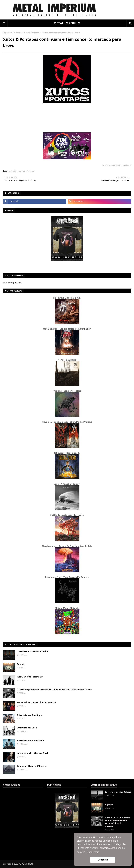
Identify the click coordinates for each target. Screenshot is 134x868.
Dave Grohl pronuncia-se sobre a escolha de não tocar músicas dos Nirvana (55, 689)
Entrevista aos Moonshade (30, 740)
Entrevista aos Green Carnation (33, 651)
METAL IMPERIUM (67, 23)
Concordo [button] (103, 860)
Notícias (19, 33)
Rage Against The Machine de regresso (36, 702)
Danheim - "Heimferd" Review (31, 766)
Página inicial (8, 33)
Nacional (21, 171)
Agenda (13, 171)
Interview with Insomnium (30, 677)
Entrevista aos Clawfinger (30, 715)
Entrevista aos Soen (27, 728)
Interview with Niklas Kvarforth (33, 753)
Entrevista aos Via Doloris (118, 792)
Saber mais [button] (93, 852)
